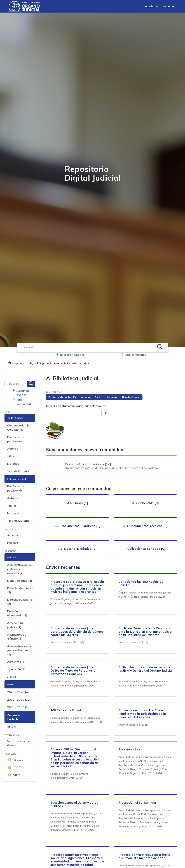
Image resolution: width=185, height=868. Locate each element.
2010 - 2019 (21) (19, 700)
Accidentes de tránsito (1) (17, 637)
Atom (14, 775)
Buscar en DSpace (71, 355)
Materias (13, 464)
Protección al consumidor (138, 803)
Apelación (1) (16, 669)
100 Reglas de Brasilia (67, 710)
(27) (12, 726)
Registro (13, 543)
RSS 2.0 (15, 767)
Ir (105, 413)
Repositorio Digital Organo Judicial (36, 363)
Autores (13, 449)
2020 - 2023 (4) (18, 692)
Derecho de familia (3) (20, 590)
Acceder (13, 535)
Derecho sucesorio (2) (20, 602)
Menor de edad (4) (20, 581)
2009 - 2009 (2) (18, 707)
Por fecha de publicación (16, 439)
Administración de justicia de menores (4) (19, 569)
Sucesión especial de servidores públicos (74, 804)
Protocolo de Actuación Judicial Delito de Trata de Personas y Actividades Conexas (74, 671)
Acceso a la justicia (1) (15, 625)
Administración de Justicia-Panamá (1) (19, 650)
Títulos (12, 456)
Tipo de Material (18, 471)
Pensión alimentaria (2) (17, 613)
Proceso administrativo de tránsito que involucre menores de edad (145, 856)
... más (11, 677)
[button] (151, 6)
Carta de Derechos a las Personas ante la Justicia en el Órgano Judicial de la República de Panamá (145, 631)
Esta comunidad (134, 355)
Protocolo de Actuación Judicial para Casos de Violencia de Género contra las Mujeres (77, 631)
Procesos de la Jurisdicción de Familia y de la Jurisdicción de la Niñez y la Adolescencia (142, 714)
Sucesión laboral (131, 749)
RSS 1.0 (15, 760)
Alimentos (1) (16, 662)
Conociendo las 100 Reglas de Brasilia (141, 583)
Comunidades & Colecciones (18, 427)
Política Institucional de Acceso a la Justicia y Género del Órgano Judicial (145, 671)
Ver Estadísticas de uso (18, 743)
